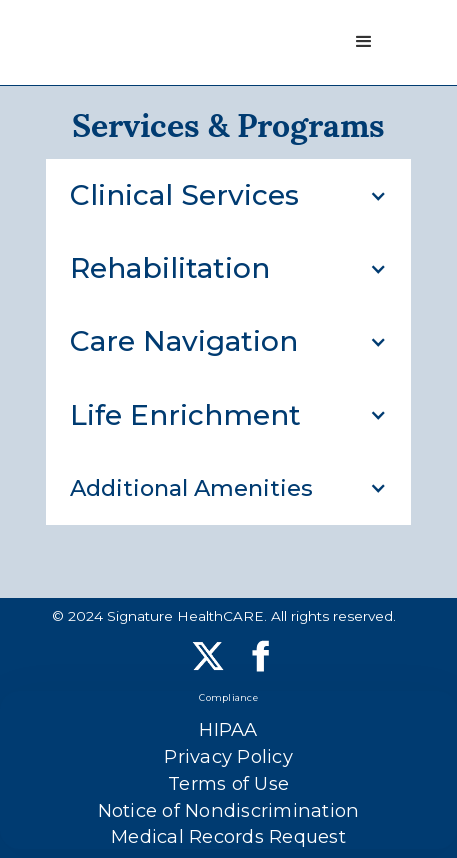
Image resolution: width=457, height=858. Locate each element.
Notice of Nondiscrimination (229, 810)
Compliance (228, 697)
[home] (27, 42)
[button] (364, 42)
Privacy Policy (228, 756)
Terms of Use (228, 783)
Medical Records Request (228, 836)
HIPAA (228, 729)
